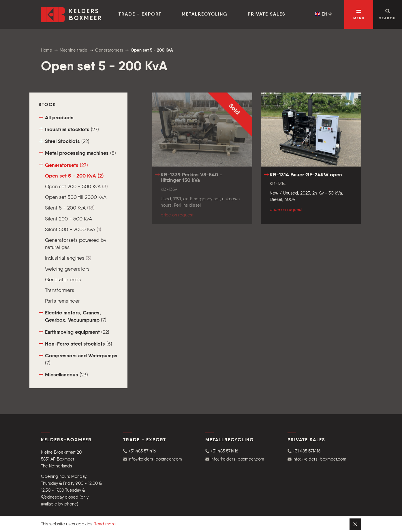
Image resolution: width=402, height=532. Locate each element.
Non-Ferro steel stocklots (75, 344)
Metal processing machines (77, 153)
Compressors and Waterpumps (78, 359)
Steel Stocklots (64, 141)
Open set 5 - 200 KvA (74, 176)
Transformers (60, 290)
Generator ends (63, 280)
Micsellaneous (63, 375)
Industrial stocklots (69, 130)
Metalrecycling (205, 14)
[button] (160, 451)
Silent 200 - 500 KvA (68, 219)
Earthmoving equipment (74, 332)
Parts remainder (62, 301)
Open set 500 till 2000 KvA (76, 197)
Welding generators (67, 269)
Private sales (267, 14)
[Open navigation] (359, 14)
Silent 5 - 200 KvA (70, 208)
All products (56, 118)
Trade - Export (140, 14)
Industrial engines (68, 258)
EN (324, 14)
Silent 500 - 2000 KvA (73, 230)
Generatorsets (63, 165)
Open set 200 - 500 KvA (76, 187)
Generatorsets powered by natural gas (76, 244)
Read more (105, 524)
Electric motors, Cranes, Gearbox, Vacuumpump (73, 316)
